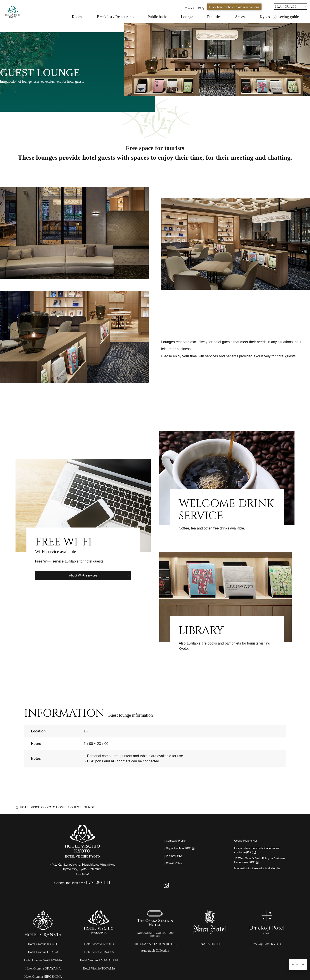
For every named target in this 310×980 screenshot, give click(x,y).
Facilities (214, 17)
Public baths (158, 17)
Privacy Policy (177, 856)
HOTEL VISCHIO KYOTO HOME (43, 807)
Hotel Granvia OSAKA (43, 962)
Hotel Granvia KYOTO (43, 954)
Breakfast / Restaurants (115, 17)
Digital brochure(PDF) (185, 849)
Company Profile (179, 841)
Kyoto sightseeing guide (279, 17)
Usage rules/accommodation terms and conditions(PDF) (261, 852)
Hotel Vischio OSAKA (99, 962)
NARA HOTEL (211, 954)
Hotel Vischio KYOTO (99, 954)
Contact (189, 8)
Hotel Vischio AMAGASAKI (99, 970)
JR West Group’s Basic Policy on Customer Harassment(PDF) (260, 864)
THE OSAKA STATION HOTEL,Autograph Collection (155, 957)
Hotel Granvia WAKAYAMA (43, 970)
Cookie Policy (177, 864)
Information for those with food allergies (258, 877)
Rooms (78, 17)
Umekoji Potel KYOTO (267, 954)
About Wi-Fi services (83, 575)
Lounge (187, 17)
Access (241, 17)
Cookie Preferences (250, 841)
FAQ (201, 8)
